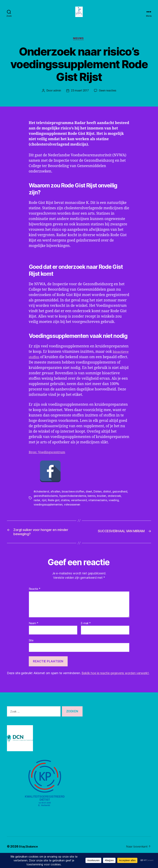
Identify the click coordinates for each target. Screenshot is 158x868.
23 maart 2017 (80, 96)
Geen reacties (108, 96)
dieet (91, 502)
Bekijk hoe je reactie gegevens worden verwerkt (115, 685)
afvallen (56, 502)
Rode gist (69, 511)
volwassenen (85, 515)
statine (81, 511)
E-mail (86, 635)
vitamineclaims (114, 511)
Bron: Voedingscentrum (49, 463)
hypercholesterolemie (91, 506)
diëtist (110, 502)
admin (56, 96)
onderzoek (41, 511)
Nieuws (79, 44)
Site (31, 652)
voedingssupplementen (61, 515)
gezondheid (41, 506)
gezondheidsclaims (63, 506)
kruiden (121, 506)
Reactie (35, 601)
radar (52, 511)
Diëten (100, 502)
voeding (39, 515)
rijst (59, 511)
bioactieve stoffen (44, 363)
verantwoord (95, 511)
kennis (110, 506)
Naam (34, 635)
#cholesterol (42, 502)
